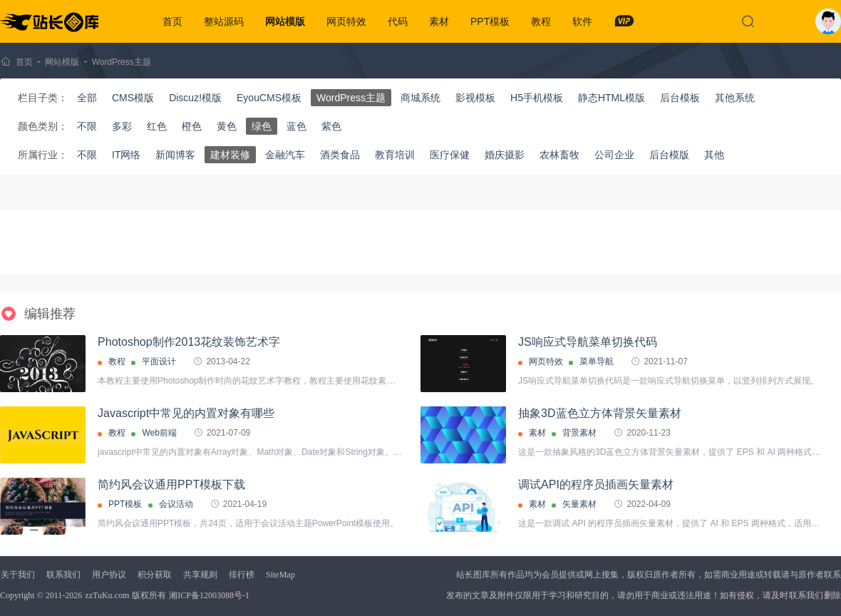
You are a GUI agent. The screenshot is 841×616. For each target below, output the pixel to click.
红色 (157, 126)
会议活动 (176, 504)
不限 (87, 126)
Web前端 (159, 433)
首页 (172, 21)
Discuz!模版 (195, 98)
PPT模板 (490, 21)
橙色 (192, 126)
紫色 (331, 126)
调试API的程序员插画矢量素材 (596, 484)
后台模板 (680, 98)
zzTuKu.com (107, 595)
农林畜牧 (559, 155)
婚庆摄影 (505, 155)
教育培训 (395, 155)
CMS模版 (133, 98)
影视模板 (475, 98)
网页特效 (346, 21)
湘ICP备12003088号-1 (209, 595)
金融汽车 (285, 155)
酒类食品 (340, 155)
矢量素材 (579, 504)
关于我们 (18, 575)
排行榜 (242, 575)
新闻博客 (175, 155)
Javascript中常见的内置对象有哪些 (186, 413)
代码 (398, 21)
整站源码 (224, 21)
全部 (87, 98)
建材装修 (230, 155)
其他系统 (735, 98)
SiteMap (280, 575)
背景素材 (579, 433)
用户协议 (109, 575)
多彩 (122, 126)
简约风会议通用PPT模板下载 (171, 484)
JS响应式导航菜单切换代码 (588, 342)
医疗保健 (450, 155)
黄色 (227, 126)
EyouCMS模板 (269, 98)
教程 (541, 21)
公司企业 (614, 155)
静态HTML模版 (612, 98)
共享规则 (200, 575)
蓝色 (296, 126)
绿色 (262, 126)
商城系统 (420, 98)
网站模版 (285, 21)
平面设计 (159, 361)
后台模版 (669, 155)
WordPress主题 (122, 62)
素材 (439, 21)
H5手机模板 (537, 98)
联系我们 (63, 575)
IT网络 (126, 155)
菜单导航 (597, 361)
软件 (582, 21)
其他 (714, 155)
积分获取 (155, 575)
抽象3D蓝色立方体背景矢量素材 (599, 413)
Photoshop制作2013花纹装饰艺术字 (189, 342)
